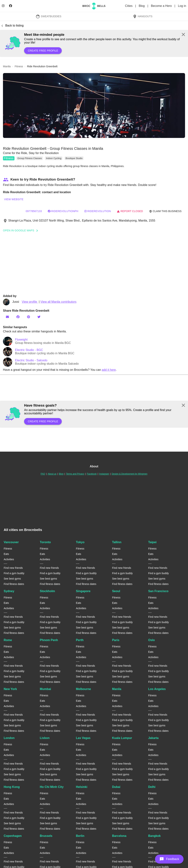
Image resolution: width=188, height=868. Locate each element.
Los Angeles (157, 689)
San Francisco (158, 591)
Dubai (116, 787)
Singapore (83, 591)
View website (14, 199)
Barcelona (119, 836)
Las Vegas (83, 738)
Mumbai (45, 689)
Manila (117, 689)
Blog (142, 6)
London (9, 738)
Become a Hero (162, 6)
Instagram (104, 474)
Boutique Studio (74, 158)
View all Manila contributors (58, 302)
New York (10, 689)
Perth (80, 640)
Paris (116, 640)
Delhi (152, 787)
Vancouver (11, 542)
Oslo (151, 640)
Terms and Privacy (75, 474)
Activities (9, 559)
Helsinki (82, 787)
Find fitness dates (14, 584)
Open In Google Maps (22, 230)
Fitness (9, 158)
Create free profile (43, 51)
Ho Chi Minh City (52, 787)
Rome (8, 640)
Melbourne (84, 689)
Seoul (116, 591)
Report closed (130, 211)
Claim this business (165, 211)
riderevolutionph (63, 211)
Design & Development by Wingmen (130, 474)
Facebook (92, 474)
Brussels (46, 836)
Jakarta (153, 738)
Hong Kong (12, 787)
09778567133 (34, 211)
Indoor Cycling (54, 158)
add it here (109, 370)
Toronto (45, 542)
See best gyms (12, 579)
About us (52, 474)
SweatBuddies (48, 16)
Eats (6, 554)
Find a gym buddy (14, 573)
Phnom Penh (49, 640)
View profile (30, 302)
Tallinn (117, 542)
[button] (94, 105)
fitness (19, 66)
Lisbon (45, 738)
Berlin (80, 836)
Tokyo (80, 542)
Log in (182, 6)
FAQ (43, 474)
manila (7, 66)
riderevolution (98, 211)
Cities (129, 6)
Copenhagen (13, 836)
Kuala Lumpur (122, 738)
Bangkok (154, 836)
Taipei (152, 542)
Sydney (9, 591)
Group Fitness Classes (30, 158)
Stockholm (47, 591)
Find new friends (13, 568)
